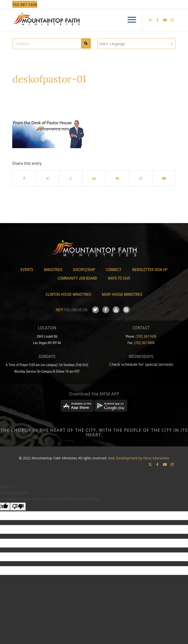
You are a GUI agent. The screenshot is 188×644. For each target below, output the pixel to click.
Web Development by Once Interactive (139, 458)
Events (27, 270)
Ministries (53, 270)
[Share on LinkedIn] (94, 178)
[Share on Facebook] (24, 178)
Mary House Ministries (122, 294)
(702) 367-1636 (146, 336)
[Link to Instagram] (172, 20)
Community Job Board (77, 278)
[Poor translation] (18, 507)
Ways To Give (119, 278)
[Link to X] (150, 20)
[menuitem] (129, 20)
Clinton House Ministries (69, 294)
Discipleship (84, 270)
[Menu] (129, 20)
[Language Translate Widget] (136, 44)
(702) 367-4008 (144, 343)
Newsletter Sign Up (150, 270)
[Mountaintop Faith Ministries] (94, 20)
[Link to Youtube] (165, 20)
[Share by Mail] (117, 178)
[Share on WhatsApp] (71, 178)
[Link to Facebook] (157, 20)
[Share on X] (47, 178)
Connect (114, 270)
